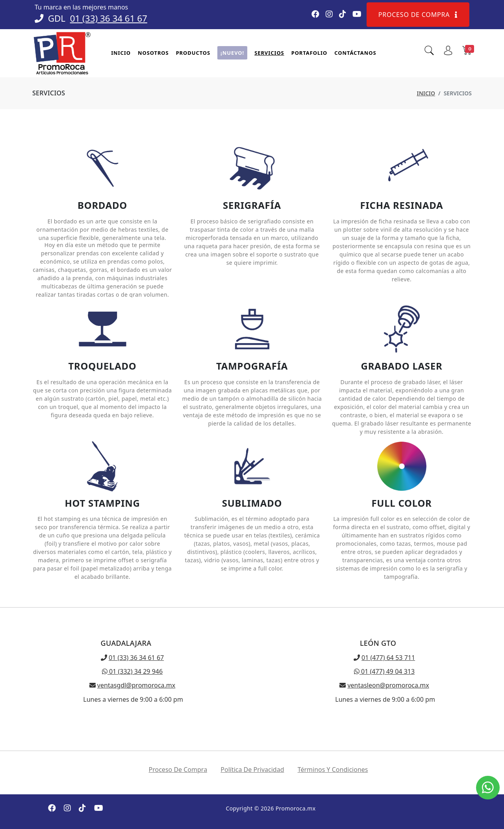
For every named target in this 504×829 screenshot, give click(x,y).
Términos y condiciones (333, 770)
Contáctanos (355, 53)
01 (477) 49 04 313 (384, 671)
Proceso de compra (418, 15)
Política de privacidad (252, 770)
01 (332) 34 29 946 (132, 671)
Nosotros (153, 53)
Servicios (269, 53)
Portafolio (309, 53)
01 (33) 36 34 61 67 (109, 18)
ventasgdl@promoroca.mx (136, 685)
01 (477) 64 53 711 (388, 658)
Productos (193, 53)
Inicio (121, 53)
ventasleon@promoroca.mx (388, 685)
